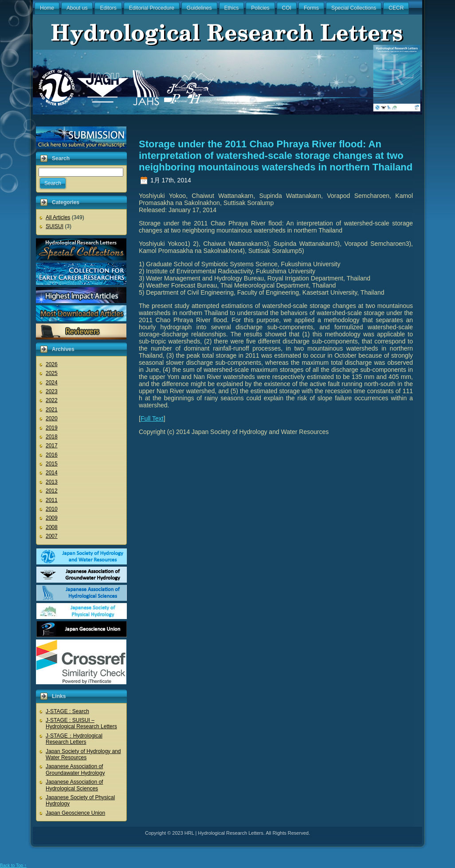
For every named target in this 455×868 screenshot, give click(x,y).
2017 (52, 446)
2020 (52, 418)
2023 (52, 391)
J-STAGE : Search (67, 711)
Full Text (152, 418)
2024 (52, 383)
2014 (52, 473)
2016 (52, 455)
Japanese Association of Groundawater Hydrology (75, 769)
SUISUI (55, 226)
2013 (52, 482)
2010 (52, 509)
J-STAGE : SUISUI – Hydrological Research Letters (81, 723)
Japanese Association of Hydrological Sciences (74, 785)
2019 (52, 428)
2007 (52, 536)
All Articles (58, 217)
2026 (52, 364)
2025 (52, 373)
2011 (52, 500)
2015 (52, 464)
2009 (52, 518)
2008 (52, 527)
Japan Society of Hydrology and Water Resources (83, 754)
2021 (52, 410)
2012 (52, 491)
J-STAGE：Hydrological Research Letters (74, 739)
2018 (52, 437)
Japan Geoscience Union (75, 813)
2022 (52, 400)
